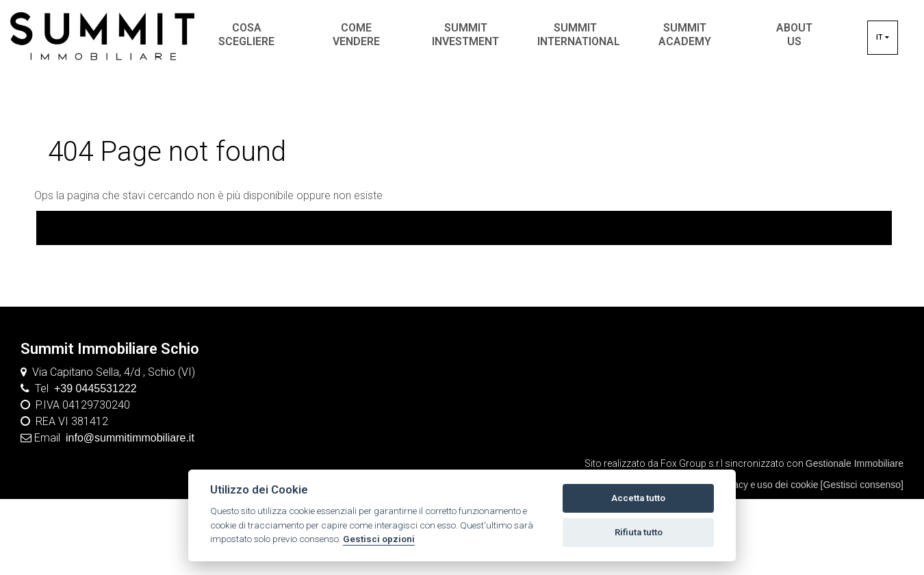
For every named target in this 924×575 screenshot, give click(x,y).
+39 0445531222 (95, 388)
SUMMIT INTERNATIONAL (579, 35)
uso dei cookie (788, 485)
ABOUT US (794, 35)
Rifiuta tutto (639, 532)
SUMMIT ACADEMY (685, 35)
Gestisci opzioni (379, 539)
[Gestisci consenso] (862, 485)
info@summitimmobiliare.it (130, 438)
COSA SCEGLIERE (246, 35)
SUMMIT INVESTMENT (465, 35)
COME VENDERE (356, 35)
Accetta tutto (638, 498)
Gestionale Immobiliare (855, 463)
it (883, 37)
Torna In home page (464, 227)
